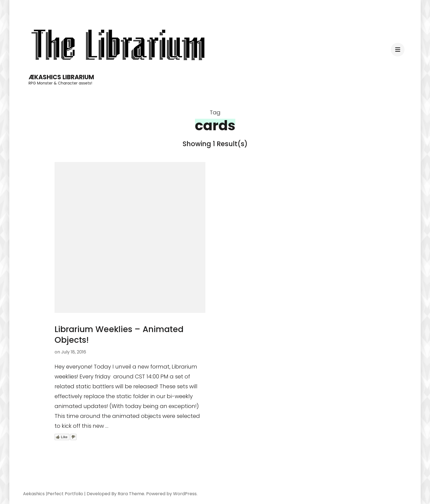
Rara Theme (131, 494)
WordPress (185, 494)
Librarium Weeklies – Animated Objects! (119, 335)
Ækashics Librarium (61, 77)
